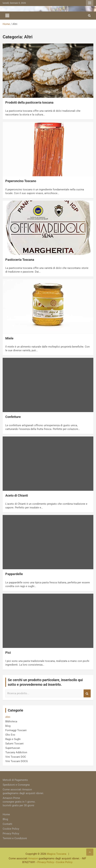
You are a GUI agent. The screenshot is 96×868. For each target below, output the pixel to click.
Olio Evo (10, 735)
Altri (8, 717)
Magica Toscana (57, 854)
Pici (8, 653)
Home (6, 814)
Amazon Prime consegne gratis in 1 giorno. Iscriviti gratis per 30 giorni (19, 802)
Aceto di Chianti (17, 495)
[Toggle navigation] (7, 16)
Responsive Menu (90, 3)
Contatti (7, 824)
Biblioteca (11, 721)
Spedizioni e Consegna (16, 785)
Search (87, 693)
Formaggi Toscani (16, 730)
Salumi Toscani (14, 744)
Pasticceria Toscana (20, 260)
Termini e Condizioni (15, 838)
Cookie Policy (11, 829)
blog (8, 726)
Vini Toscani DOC (16, 757)
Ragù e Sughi (13, 739)
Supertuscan (13, 748)
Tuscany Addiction (16, 752)
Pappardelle (14, 574)
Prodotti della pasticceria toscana (29, 102)
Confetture (13, 417)
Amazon (33, 858)
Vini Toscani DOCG (17, 761)
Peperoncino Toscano (21, 181)
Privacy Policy (11, 834)
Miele (9, 338)
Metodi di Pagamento (15, 780)
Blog (5, 819)
